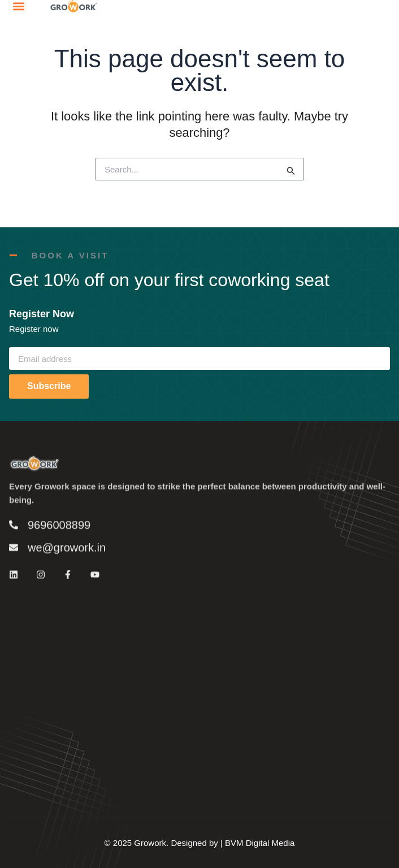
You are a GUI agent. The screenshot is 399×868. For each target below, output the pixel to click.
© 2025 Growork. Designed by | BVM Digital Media (200, 843)
